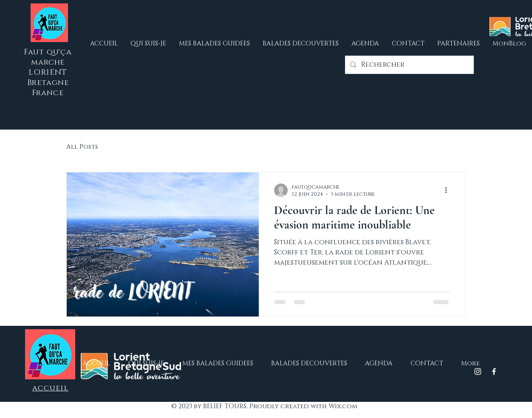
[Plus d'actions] (449, 190)
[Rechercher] (409, 65)
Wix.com (343, 406)
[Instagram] (478, 371)
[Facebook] (494, 371)
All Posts (82, 147)
